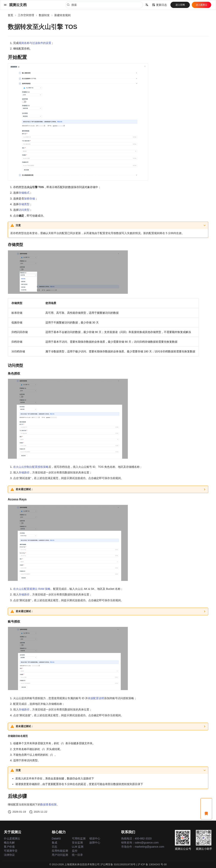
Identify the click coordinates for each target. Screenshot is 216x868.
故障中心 (95, 843)
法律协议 (9, 855)
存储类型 (24, 204)
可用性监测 (79, 838)
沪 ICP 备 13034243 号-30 (152, 864)
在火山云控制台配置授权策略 (31, 467)
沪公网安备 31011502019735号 (118, 864)
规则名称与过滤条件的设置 (35, 43)
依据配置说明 (96, 698)
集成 (54, 843)
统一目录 (77, 855)
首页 (10, 15)
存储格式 (24, 193)
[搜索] (104, 5)
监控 (75, 851)
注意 (18, 225)
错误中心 (95, 838)
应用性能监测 (60, 851)
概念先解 (9, 843)
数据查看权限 (48, 804)
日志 (54, 847)
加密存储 (29, 199)
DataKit (56, 838)
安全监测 (77, 843)
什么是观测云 (12, 838)
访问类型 (24, 210)
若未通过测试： (25, 489)
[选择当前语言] (147, 5)
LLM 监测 (78, 847)
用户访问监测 (60, 855)
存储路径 (24, 472)
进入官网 (180, 5)
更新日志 (160, 5)
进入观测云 (201, 5)
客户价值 (9, 847)
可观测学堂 (11, 851)
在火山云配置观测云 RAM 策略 (32, 589)
